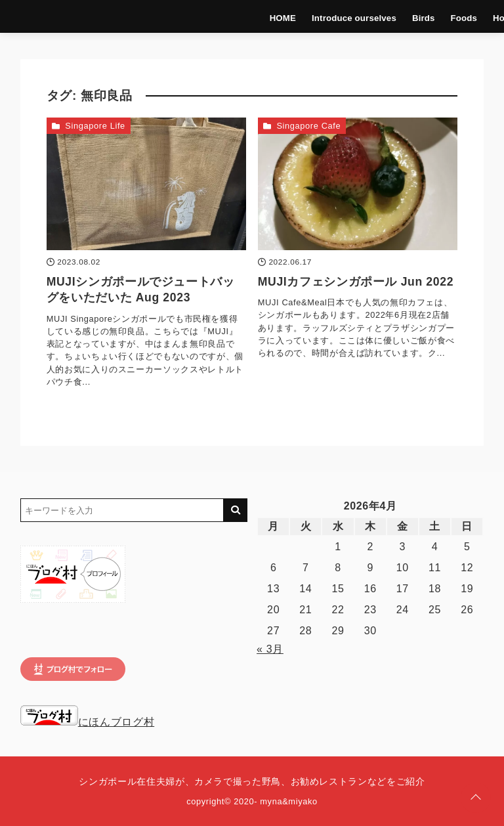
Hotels (473, 16)
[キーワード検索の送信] (236, 510)
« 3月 (270, 649)
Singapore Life (95, 126)
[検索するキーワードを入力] (122, 510)
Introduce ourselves (327, 16)
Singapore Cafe (308, 126)
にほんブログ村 (87, 722)
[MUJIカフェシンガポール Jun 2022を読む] (358, 184)
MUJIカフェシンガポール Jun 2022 (356, 282)
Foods (432, 16)
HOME (258, 16)
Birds (393, 16)
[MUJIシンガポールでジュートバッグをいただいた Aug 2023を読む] (147, 184)
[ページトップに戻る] (476, 798)
